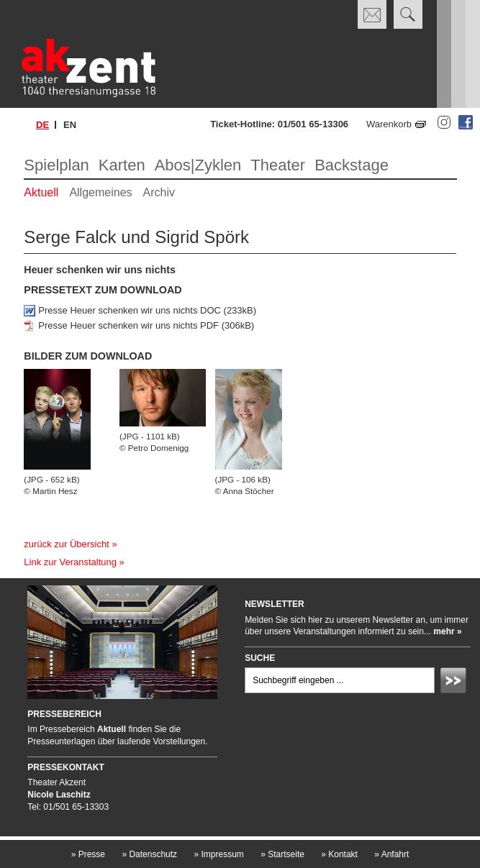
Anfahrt (391, 854)
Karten (122, 165)
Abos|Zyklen (198, 165)
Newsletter (275, 604)
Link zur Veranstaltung (70, 562)
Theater (278, 165)
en (70, 125)
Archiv (159, 192)
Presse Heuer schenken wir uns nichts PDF (128, 325)
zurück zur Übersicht (66, 544)
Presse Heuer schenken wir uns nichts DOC (130, 310)
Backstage (352, 165)
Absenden (456, 682)
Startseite (282, 854)
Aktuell (41, 192)
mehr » (447, 631)
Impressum (218, 854)
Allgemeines (100, 192)
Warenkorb (389, 124)
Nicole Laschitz (59, 795)
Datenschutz (149, 854)
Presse (88, 854)
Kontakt (339, 854)
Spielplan (56, 165)
